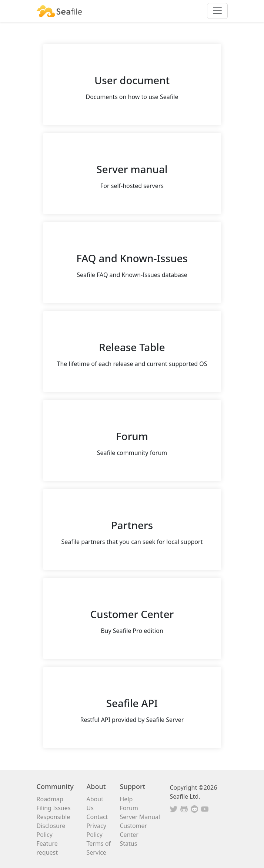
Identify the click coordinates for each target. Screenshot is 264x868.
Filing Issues (54, 808)
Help (126, 799)
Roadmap (50, 799)
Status (129, 844)
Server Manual (140, 817)
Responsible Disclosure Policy (54, 826)
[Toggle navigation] (217, 11)
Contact (97, 817)
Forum (129, 808)
